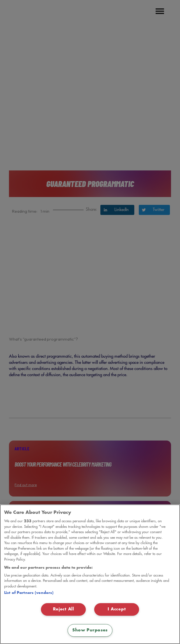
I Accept (117, 609)
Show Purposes (90, 630)
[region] (90, 574)
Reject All (64, 609)
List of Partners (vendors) (29, 593)
